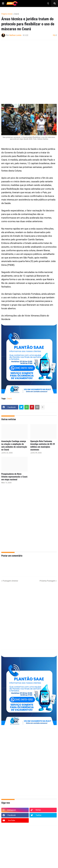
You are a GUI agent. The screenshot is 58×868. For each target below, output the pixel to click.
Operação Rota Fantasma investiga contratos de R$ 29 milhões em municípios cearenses (43, 445)
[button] (3, 3)
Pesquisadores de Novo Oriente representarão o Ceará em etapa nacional (14, 477)
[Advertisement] (29, 72)
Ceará (16, 14)
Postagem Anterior (10, 581)
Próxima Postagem (47, 581)
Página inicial (7, 14)
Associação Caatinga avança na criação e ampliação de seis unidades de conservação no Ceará (14, 445)
